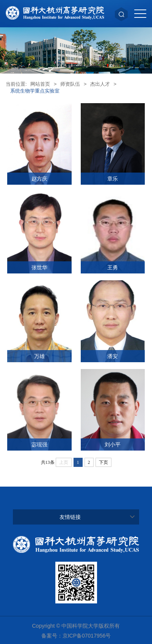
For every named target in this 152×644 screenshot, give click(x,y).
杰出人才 (100, 84)
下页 (103, 462)
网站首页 (40, 84)
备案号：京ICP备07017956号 (76, 636)
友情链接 (70, 517)
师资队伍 (70, 84)
